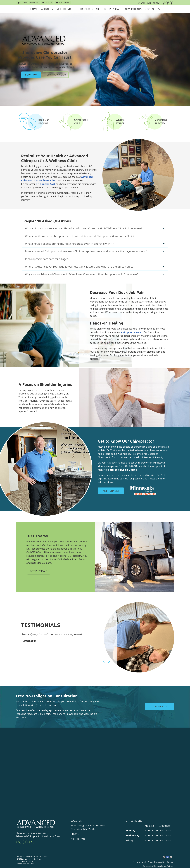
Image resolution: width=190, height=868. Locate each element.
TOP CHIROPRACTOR (56, 75)
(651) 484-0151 (153, 3)
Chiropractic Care (89, 9)
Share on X (164, 857)
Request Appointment (28, 3)
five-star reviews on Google (121, 470)
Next (109, 661)
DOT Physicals (113, 9)
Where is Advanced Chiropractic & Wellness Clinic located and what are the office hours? (79, 267)
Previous (104, 661)
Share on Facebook (168, 857)
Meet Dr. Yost (65, 9)
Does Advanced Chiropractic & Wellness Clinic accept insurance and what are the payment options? (86, 251)
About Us (47, 9)
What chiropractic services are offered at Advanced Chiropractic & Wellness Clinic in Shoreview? (84, 228)
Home (34, 9)
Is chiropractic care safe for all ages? (47, 259)
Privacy (151, 862)
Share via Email (171, 857)
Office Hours (63, 3)
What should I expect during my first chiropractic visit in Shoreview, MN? (69, 244)
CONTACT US (160, 706)
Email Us (47, 3)
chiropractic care (131, 332)
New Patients (133, 9)
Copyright (136, 862)
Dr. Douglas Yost (45, 184)
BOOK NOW (31, 75)
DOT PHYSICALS (39, 571)
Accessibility (160, 862)
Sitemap (170, 862)
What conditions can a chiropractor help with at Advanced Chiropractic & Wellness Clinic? (80, 236)
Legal (144, 862)
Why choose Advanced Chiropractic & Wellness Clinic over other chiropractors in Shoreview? (81, 274)
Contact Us (153, 9)
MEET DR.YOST (111, 491)
